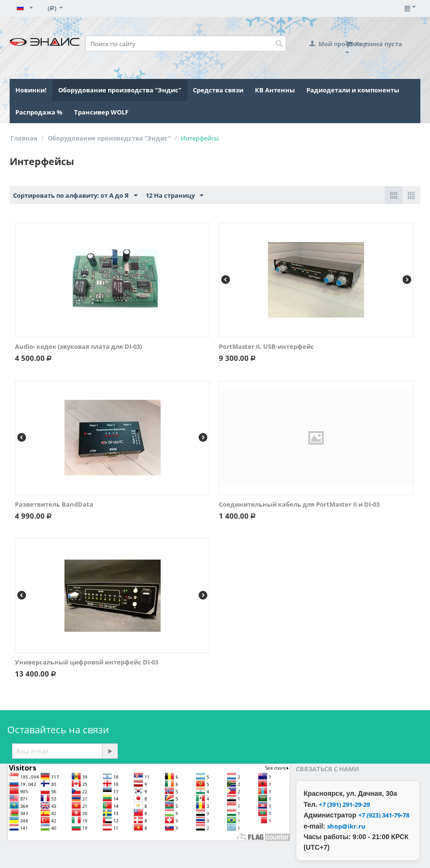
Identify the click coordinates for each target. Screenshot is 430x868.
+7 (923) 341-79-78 (384, 815)
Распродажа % (39, 112)
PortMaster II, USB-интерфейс (266, 346)
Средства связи (218, 90)
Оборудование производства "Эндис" (120, 90)
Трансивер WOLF (101, 112)
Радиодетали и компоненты (353, 90)
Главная (24, 138)
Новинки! (31, 90)
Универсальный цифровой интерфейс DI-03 (87, 662)
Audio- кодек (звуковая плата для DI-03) (78, 346)
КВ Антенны (275, 90)
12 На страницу (175, 196)
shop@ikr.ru (346, 826)
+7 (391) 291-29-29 (344, 804)
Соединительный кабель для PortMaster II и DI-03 (299, 504)
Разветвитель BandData (54, 504)
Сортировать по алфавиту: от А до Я (75, 196)
